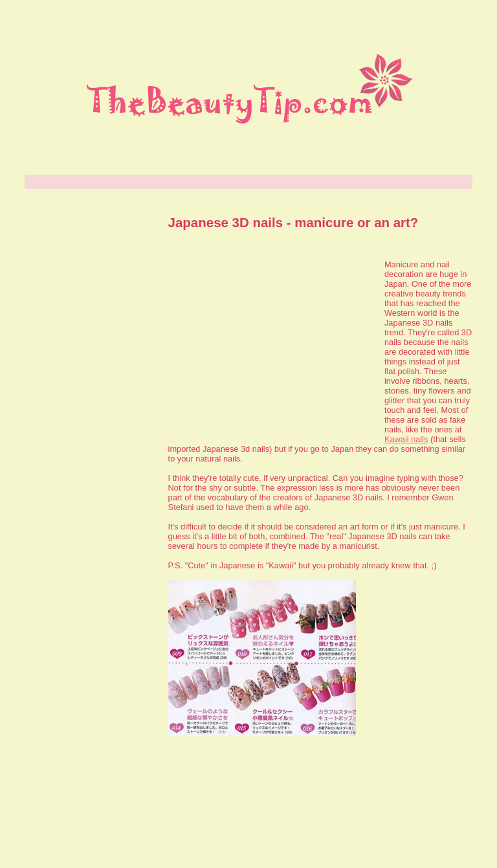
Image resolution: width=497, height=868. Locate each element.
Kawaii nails (406, 439)
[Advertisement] (270, 344)
